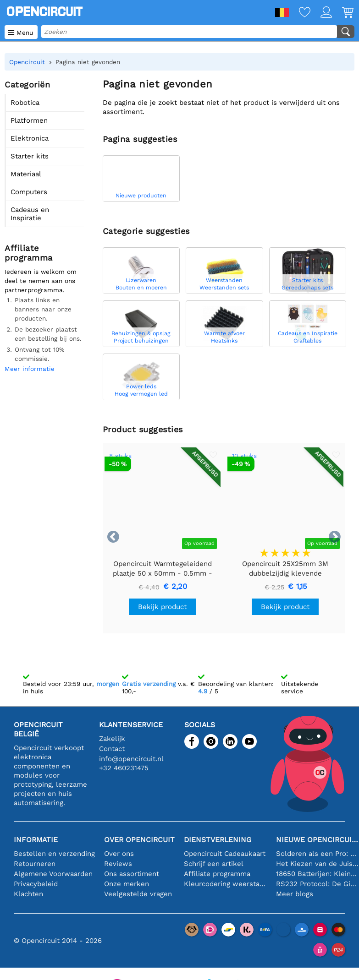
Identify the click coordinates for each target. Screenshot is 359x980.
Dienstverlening (218, 840)
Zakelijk (112, 739)
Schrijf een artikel (214, 864)
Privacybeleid (36, 884)
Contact (112, 749)
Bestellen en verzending (54, 854)
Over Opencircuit (139, 840)
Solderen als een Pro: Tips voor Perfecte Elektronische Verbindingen (318, 854)
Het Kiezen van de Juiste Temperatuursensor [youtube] (318, 864)
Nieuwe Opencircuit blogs (318, 840)
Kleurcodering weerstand (225, 884)
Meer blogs (295, 894)
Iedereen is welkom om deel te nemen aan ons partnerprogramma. (41, 281)
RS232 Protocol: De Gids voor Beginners (318, 884)
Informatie (36, 840)
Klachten (28, 894)
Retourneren (35, 864)
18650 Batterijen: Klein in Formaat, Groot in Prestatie (318, 874)
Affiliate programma (217, 874)
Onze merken (127, 884)
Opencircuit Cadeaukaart (225, 854)
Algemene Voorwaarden (53, 874)
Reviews (118, 864)
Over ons (119, 854)
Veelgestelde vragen (138, 894)
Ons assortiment (132, 874)
